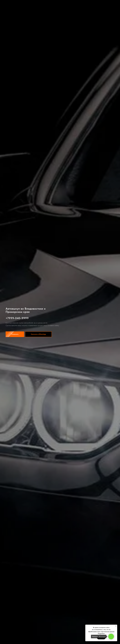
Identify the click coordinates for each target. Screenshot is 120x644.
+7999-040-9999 (17, 318)
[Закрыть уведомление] (116, 626)
